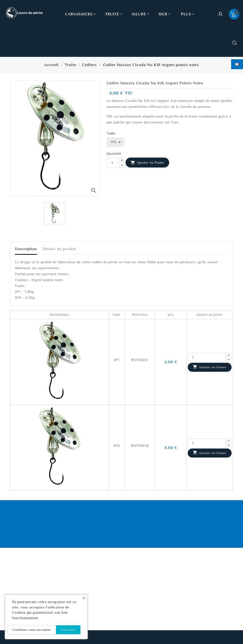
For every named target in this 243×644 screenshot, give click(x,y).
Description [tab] (26, 249)
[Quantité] (112, 163)
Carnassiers (81, 14)
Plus (186, 14)
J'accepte (68, 630)
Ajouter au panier (147, 163)
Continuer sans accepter (32, 630)
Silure (141, 14)
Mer (165, 14)
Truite (114, 14)
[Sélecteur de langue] (237, 64)
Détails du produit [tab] (59, 249)
